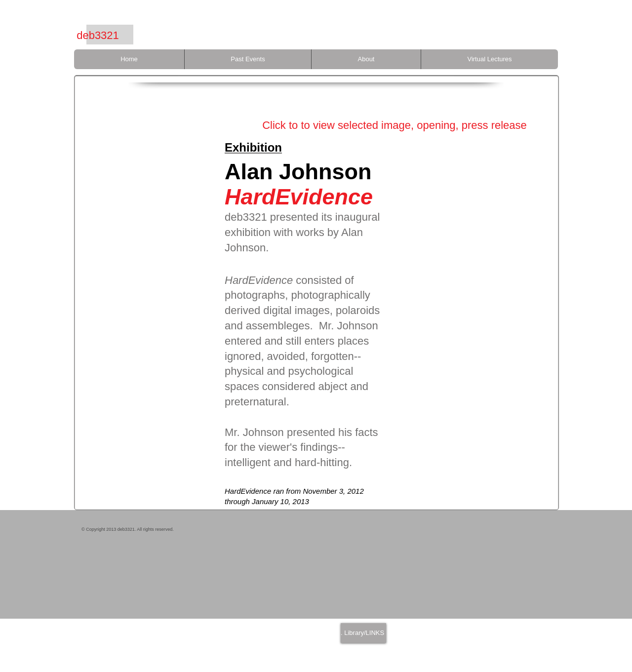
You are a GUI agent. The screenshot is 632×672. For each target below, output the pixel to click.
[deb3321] (98, 36)
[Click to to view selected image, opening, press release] (395, 126)
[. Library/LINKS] (363, 633)
